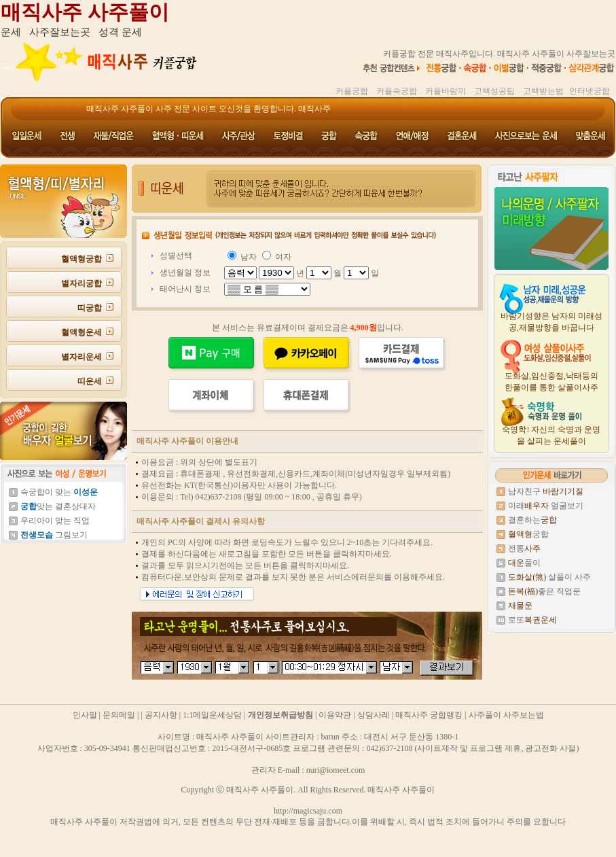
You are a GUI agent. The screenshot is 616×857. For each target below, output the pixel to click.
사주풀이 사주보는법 (506, 715)
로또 (532, 620)
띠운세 (90, 381)
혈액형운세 (81, 332)
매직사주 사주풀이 (85, 12)
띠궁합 (90, 308)
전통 (524, 548)
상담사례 (374, 715)
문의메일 (119, 715)
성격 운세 (120, 32)
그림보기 (54, 535)
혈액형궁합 (81, 259)
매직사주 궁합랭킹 (429, 715)
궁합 (528, 534)
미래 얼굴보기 (546, 506)
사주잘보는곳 (60, 32)
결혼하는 (532, 520)
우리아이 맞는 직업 (55, 521)
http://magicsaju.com (308, 811)
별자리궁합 (81, 283)
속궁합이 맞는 (59, 492)
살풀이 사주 (549, 577)
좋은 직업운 (544, 591)
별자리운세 (81, 357)
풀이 (524, 563)
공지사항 (161, 715)
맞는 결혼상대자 (58, 506)
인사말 (85, 715)
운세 (11, 32)
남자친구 (546, 491)
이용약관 (335, 715)
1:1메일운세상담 (212, 715)
